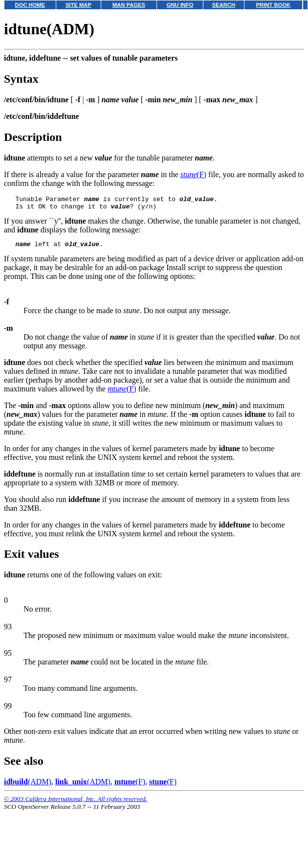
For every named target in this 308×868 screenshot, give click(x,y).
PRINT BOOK (273, 5)
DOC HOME (30, 5)
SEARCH (224, 5)
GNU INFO (180, 5)
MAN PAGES (129, 5)
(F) (193, 174)
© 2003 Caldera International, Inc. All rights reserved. (76, 803)
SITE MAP (78, 5)
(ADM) (28, 786)
